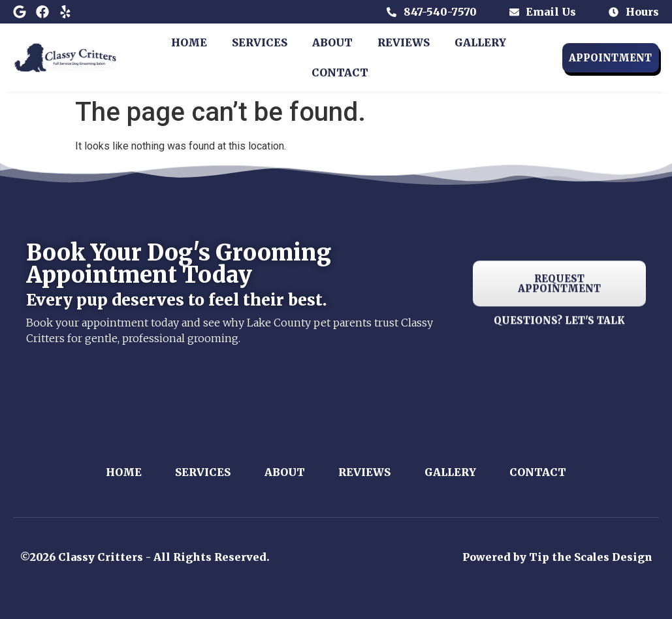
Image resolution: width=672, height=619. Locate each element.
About (332, 42)
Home (189, 42)
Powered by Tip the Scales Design (557, 557)
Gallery (480, 42)
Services (260, 42)
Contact (340, 72)
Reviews (404, 42)
